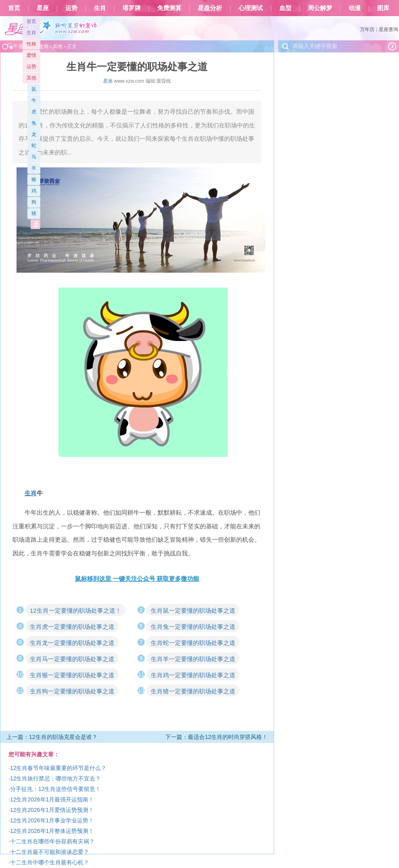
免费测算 (169, 8)
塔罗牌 (132, 8)
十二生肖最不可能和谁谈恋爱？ (50, 852)
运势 (71, 8)
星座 (43, 8)
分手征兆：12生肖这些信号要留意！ (56, 789)
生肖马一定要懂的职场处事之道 (72, 659)
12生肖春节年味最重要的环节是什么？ (58, 768)
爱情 (31, 55)
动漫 (355, 8)
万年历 (367, 29)
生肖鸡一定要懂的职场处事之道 (193, 675)
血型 (285, 8)
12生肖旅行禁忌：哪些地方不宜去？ (56, 778)
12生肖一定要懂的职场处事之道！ (76, 610)
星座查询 (389, 29)
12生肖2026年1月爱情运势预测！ (52, 810)
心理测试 (251, 8)
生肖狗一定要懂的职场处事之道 (72, 691)
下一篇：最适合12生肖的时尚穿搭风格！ (216, 737)
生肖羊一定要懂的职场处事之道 (193, 659)
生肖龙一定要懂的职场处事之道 (72, 643)
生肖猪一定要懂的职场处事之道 (193, 691)
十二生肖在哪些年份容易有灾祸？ (52, 841)
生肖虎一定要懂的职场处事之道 (72, 627)
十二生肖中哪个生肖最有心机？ (50, 862)
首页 (14, 8)
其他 (31, 78)
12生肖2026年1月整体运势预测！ (52, 831)
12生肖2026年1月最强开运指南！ (52, 799)
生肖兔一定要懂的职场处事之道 (193, 627)
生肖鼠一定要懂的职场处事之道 (193, 610)
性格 (31, 44)
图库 (383, 8)
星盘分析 (210, 8)
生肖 (100, 8)
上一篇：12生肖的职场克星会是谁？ (52, 737)
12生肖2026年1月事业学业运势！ (52, 820)
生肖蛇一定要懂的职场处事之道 (193, 643)
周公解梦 (320, 8)
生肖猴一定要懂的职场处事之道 (72, 675)
